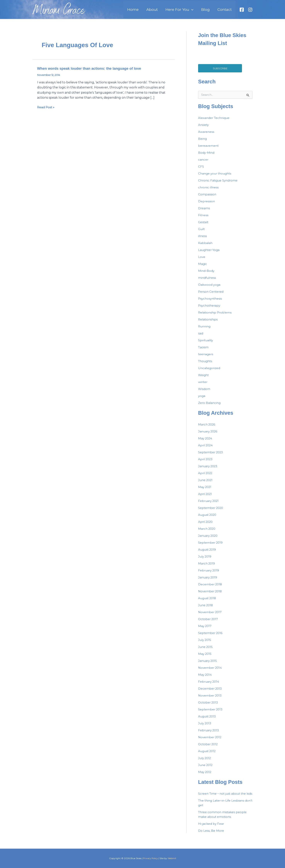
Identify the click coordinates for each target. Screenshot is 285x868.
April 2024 (206, 448)
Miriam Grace (59, 13)
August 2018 (208, 601)
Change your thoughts (216, 177)
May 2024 (206, 441)
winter (203, 385)
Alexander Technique (215, 121)
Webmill (172, 858)
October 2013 (209, 706)
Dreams (204, 211)
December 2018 (210, 587)
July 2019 (205, 560)
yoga (202, 399)
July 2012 (205, 761)
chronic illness (209, 190)
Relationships (208, 323)
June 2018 (206, 608)
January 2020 (209, 539)
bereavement (209, 149)
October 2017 (209, 622)
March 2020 (207, 532)
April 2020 (206, 525)
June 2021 (206, 483)
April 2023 (206, 462)
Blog (210, 11)
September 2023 (211, 455)
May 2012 (205, 775)
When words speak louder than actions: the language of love (93, 71)
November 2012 (210, 740)
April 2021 (206, 497)
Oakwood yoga (210, 288)
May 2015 (205, 657)
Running (205, 329)
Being (203, 142)
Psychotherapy (210, 309)
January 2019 (208, 580)
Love (202, 260)
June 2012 (206, 768)
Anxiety (204, 128)
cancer (203, 163)
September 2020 (211, 511)
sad (201, 336)
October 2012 (209, 747)
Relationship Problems (216, 316)
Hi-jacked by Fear (212, 831)
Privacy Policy (150, 858)
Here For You (187, 11)
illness (203, 239)
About (163, 11)
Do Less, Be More (211, 838)
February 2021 (209, 504)
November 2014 (210, 671)
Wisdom (204, 392)
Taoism (204, 350)
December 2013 (210, 692)
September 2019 (211, 546)
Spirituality (206, 343)
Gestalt (204, 225)
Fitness (203, 218)
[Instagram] (250, 11)
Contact (226, 11)
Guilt (202, 232)
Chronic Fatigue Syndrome (219, 184)
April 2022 (206, 476)
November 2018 (210, 594)
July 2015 (205, 643)
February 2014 (209, 685)
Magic (203, 267)
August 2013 (208, 719)
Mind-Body (207, 274)
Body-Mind (207, 156)
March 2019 (207, 567)
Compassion (207, 197)
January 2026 (209, 434)
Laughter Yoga (210, 253)
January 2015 (208, 664)
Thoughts (206, 364)
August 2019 (208, 553)
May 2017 (205, 629)
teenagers (206, 357)
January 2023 (209, 469)
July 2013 (205, 726)
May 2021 (205, 490)
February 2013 (209, 733)
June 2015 (206, 650)
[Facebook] (242, 11)
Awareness (206, 135)
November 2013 (210, 699)
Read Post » (46, 110)
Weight (204, 378)
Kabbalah (205, 246)
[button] (199, 11)
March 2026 (207, 428)
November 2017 (210, 615)
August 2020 (208, 518)
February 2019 (209, 573)
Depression (207, 204)
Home (147, 11)
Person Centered (211, 295)
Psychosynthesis (211, 302)
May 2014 (205, 678)
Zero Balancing (210, 406)
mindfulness (208, 281)
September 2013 (211, 712)
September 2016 (211, 636)
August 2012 (208, 754)
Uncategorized (210, 371)
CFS (201, 170)
